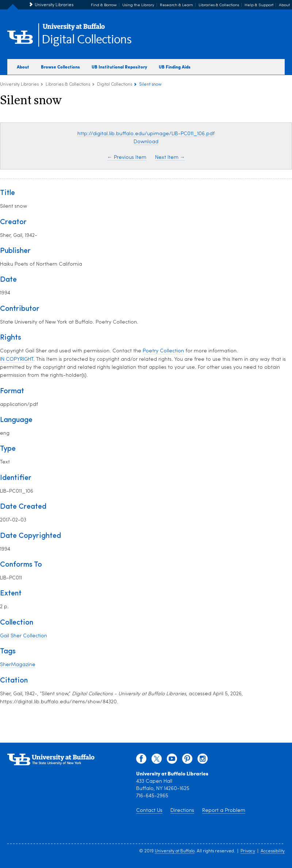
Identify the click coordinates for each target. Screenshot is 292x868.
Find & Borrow (104, 5)
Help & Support (259, 5)
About (284, 5)
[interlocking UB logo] (74, 29)
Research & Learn (176, 5)
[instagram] (203, 761)
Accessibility (273, 851)
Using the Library (138, 5)
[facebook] (141, 761)
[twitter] (157, 761)
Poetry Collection (163, 351)
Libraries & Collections (219, 5)
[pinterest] (187, 761)
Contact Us (149, 811)
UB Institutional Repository (119, 67)
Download (146, 142)
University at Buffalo (175, 851)
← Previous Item (127, 158)
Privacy (248, 851)
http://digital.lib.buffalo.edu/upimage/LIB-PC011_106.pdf (146, 134)
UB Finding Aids (175, 67)
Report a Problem (224, 811)
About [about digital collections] (23, 67)
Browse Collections (60, 67)
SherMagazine (18, 665)
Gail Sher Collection (24, 636)
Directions (182, 811)
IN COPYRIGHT (17, 359)
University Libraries (54, 5)
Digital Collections (87, 40)
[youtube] (172, 761)
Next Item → (170, 158)
